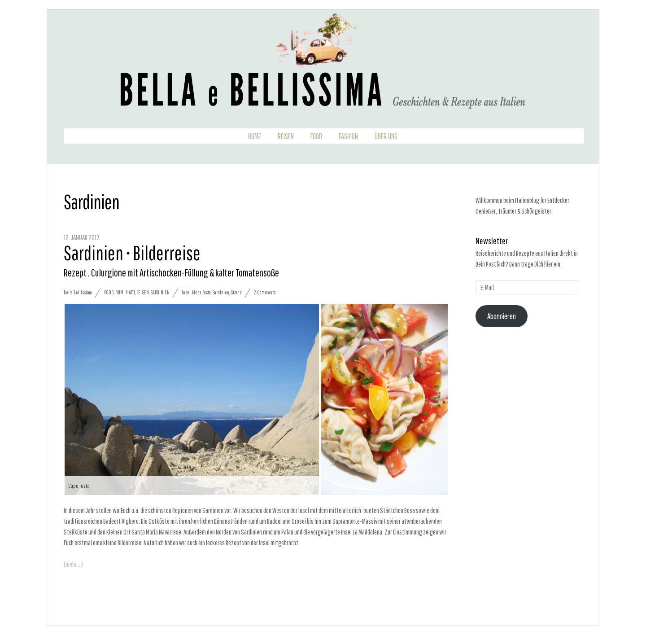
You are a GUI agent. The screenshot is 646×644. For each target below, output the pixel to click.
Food (316, 136)
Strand (236, 292)
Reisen (286, 136)
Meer (196, 292)
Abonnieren (502, 316)
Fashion (348, 136)
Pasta (207, 292)
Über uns (386, 136)
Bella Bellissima (78, 292)
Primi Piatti (125, 292)
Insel (186, 292)
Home (255, 136)
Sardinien (160, 292)
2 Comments (265, 292)
